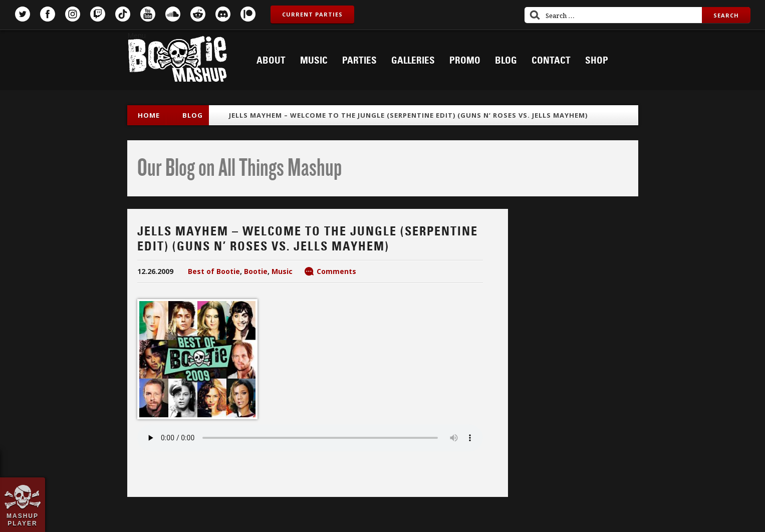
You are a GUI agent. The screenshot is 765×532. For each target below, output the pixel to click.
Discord (223, 14)
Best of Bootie (214, 271)
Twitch (98, 14)
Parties (359, 61)
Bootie (256, 271)
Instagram (73, 14)
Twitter (23, 14)
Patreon (248, 14)
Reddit (198, 14)
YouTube (148, 14)
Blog (506, 61)
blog (193, 115)
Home (149, 115)
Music (314, 61)
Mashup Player (23, 519)
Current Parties (312, 14)
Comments (336, 271)
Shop (597, 61)
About (271, 61)
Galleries (413, 61)
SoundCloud (173, 14)
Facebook (48, 14)
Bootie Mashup (177, 61)
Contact (551, 61)
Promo (465, 61)
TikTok (123, 14)
